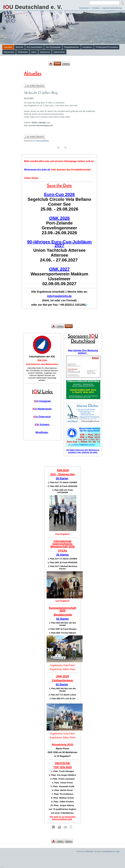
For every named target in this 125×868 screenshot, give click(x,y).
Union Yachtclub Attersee (59, 250)
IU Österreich (42, 417)
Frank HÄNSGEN (70, 486)
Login (118, 851)
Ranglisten (87, 47)
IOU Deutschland (35, 47)
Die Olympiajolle (53, 47)
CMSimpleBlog (42, 141)
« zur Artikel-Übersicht (34, 86)
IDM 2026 (42, 360)
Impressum (84, 8)
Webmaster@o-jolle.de (37, 170)
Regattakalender (72, 47)
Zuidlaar (57, 680)
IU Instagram (42, 401)
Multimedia (23, 52)
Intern (34, 52)
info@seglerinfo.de (59, 296)
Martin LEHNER (70, 482)
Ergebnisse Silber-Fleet (62, 669)
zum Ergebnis (63, 601)
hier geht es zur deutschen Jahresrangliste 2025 (62, 818)
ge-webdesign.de (108, 851)
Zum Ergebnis (63, 534)
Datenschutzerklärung (112, 8)
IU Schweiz (42, 425)
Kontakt (96, 8)
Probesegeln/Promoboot (107, 47)
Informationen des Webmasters (42, 364)
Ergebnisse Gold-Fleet (62, 665)
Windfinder (42, 432)
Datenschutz (59, 52)
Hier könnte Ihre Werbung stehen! (83, 352)
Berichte (19, 47)
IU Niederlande (42, 409)
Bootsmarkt (9, 52)
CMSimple (89, 851)
